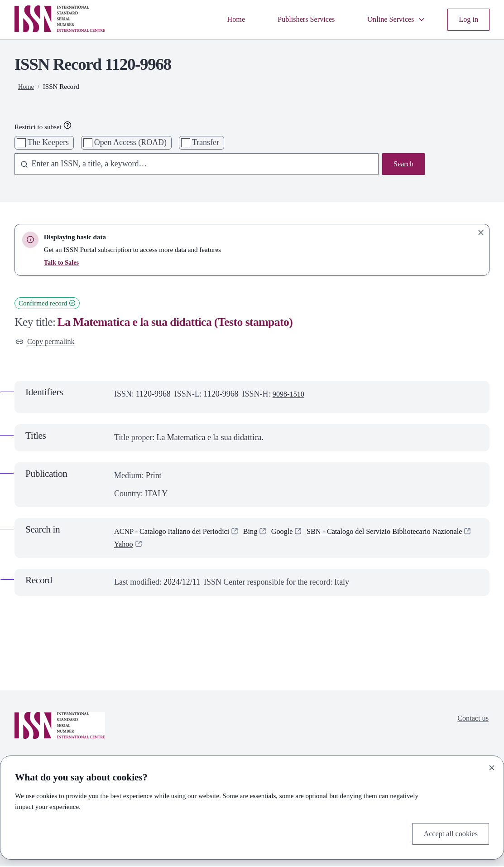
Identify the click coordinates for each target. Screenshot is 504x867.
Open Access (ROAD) (130, 142)
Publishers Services (296, 19)
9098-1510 (290, 396)
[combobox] (193, 165)
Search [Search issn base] (402, 165)
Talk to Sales (62, 262)
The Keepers (48, 142)
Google (297, 533)
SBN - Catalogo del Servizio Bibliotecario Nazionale (200, 546)
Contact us (471, 721)
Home (222, 19)
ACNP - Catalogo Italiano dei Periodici (178, 533)
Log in (468, 19)
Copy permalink (48, 342)
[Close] (492, 766)
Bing (263, 533)
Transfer (206, 142)
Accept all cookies (448, 833)
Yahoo (311, 546)
